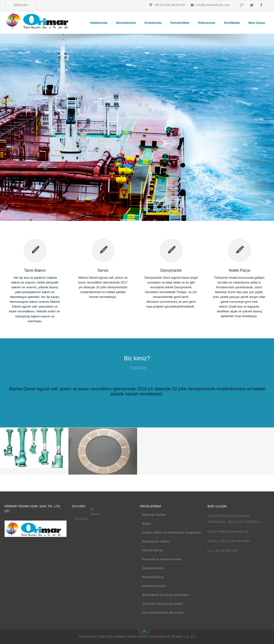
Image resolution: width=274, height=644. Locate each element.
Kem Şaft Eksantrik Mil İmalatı (163, 613)
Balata (147, 524)
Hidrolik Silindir (153, 550)
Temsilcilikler (180, 23)
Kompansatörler (153, 568)
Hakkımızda (99, 23)
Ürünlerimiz (153, 23)
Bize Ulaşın (257, 23)
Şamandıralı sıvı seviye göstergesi (166, 595)
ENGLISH (21, 5)
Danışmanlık (171, 270)
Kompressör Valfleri (156, 541)
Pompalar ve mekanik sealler (162, 559)
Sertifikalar (232, 23)
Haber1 (95, 514)
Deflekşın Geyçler (154, 586)
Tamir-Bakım (35, 270)
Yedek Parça (239, 270)
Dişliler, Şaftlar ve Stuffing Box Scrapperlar (172, 533)
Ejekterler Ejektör (154, 515)
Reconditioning (153, 577)
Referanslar (207, 23)
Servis (103, 270)
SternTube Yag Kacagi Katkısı (162, 604)
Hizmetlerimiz (126, 23)
